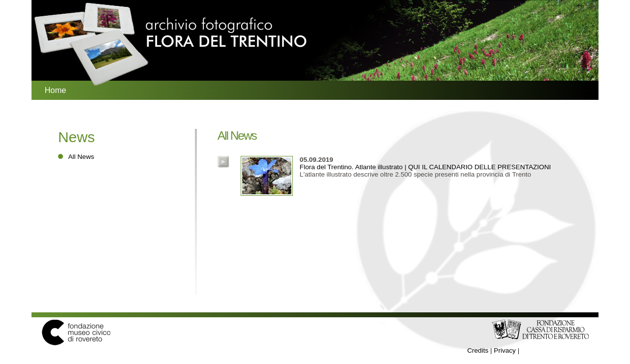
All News (81, 157)
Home (56, 90)
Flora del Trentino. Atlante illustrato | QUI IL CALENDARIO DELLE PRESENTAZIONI (425, 163)
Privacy (505, 350)
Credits (478, 350)
